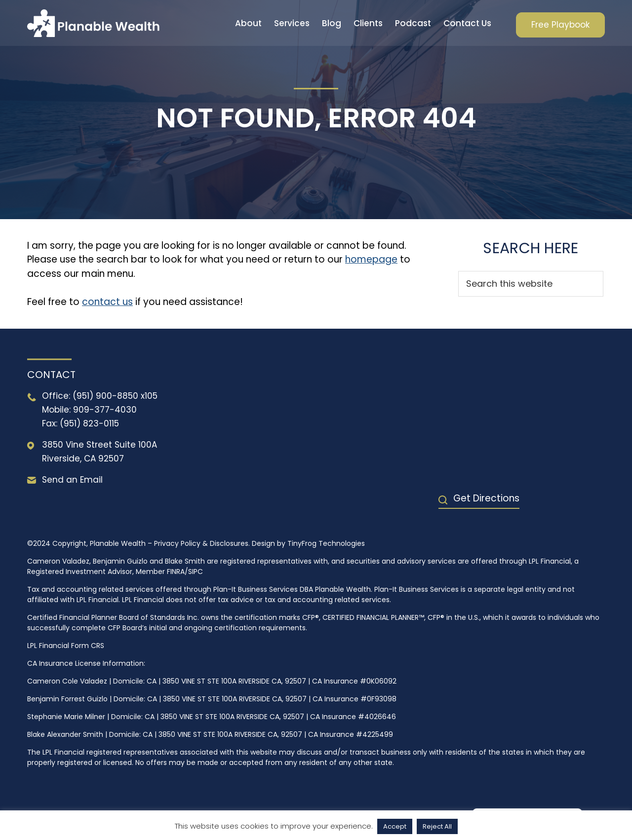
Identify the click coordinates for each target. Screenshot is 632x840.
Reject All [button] (437, 826)
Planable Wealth (93, 23)
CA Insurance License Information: (86, 663)
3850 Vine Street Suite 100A (99, 445)
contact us (107, 302)
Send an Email (72, 480)
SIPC (196, 572)
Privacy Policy (177, 543)
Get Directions (486, 498)
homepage (371, 259)
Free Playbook (560, 25)
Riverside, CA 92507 (83, 458)
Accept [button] (395, 826)
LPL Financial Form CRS (66, 646)
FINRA (176, 572)
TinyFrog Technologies (326, 543)
